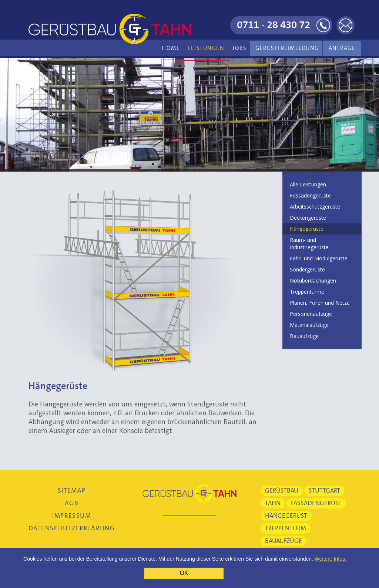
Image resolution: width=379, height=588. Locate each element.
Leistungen (206, 48)
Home (171, 48)
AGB (72, 503)
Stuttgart (324, 491)
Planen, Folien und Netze (320, 303)
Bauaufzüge (304, 336)
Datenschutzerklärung (72, 528)
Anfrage (342, 48)
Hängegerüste (307, 229)
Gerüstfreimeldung (287, 48)
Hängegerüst (286, 516)
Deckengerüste (308, 218)
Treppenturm (286, 528)
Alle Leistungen (308, 184)
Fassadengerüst (316, 503)
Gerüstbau (282, 491)
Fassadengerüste (310, 195)
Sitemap (72, 491)
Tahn (273, 503)
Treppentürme (307, 292)
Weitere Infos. (331, 559)
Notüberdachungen (313, 281)
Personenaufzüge (311, 314)
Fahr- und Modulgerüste (319, 258)
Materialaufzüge (309, 325)
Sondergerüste (307, 269)
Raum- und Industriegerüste (309, 244)
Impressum (72, 516)
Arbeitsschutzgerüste (315, 207)
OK (184, 573)
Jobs (239, 48)
